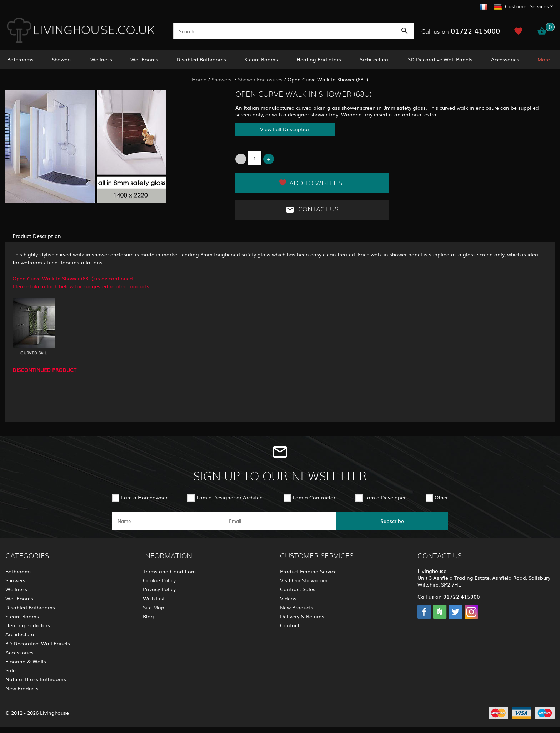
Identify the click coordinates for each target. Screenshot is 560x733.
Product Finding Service (308, 571)
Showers (62, 59)
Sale (11, 670)
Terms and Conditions (170, 571)
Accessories (505, 59)
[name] (168, 521)
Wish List (154, 598)
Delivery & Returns (302, 616)
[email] (279, 521)
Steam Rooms (261, 59)
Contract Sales (298, 589)
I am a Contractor (314, 497)
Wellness (101, 59)
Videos (288, 598)
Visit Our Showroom (304, 580)
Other (441, 497)
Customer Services (527, 6)
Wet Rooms (144, 59)
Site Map (154, 607)
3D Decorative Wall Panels (440, 59)
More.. (545, 59)
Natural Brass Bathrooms (36, 679)
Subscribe (392, 521)
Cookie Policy (159, 580)
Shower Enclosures (260, 79)
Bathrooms (20, 59)
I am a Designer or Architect (230, 497)
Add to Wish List (312, 183)
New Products (22, 688)
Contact (290, 625)
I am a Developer (385, 497)
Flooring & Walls (26, 661)
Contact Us (312, 210)
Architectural (374, 59)
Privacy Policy (159, 589)
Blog (148, 616)
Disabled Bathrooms (201, 59)
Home (199, 79)
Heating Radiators (319, 59)
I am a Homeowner (144, 497)
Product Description (37, 236)
